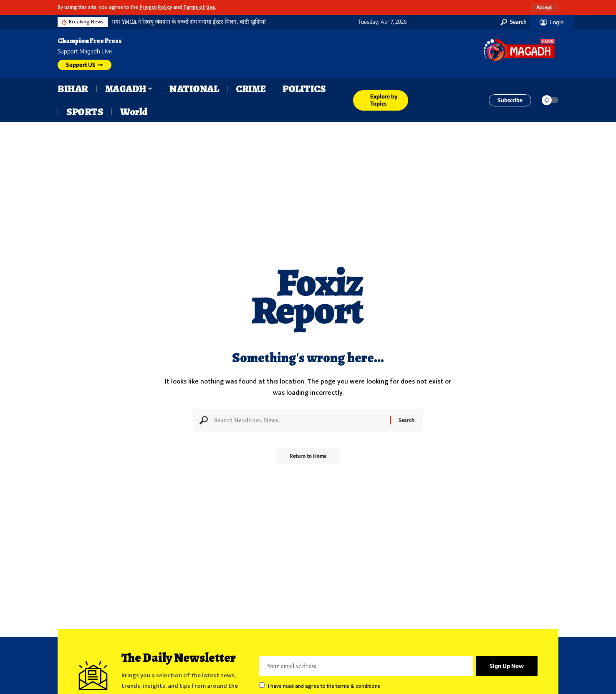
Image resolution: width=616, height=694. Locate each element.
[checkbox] (262, 685)
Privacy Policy (157, 7)
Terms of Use (203, 7)
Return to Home (308, 459)
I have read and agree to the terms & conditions (324, 687)
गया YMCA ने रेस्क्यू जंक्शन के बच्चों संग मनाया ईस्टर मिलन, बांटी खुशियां (189, 22)
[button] (544, 8)
